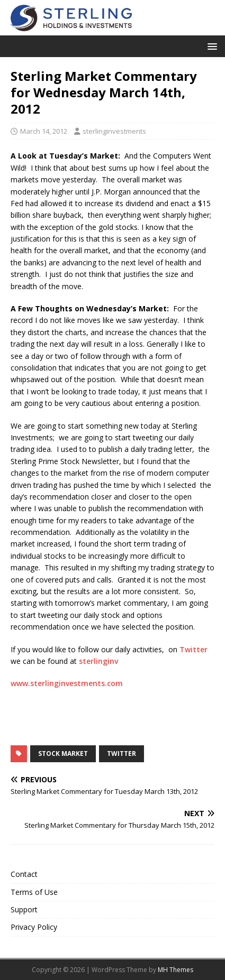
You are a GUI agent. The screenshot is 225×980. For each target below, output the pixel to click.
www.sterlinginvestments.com (67, 683)
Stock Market (63, 754)
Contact (24, 874)
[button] (210, 46)
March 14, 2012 (44, 131)
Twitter (193, 649)
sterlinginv (97, 661)
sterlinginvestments (114, 131)
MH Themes (175, 970)
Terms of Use (34, 892)
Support (24, 909)
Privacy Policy (34, 927)
